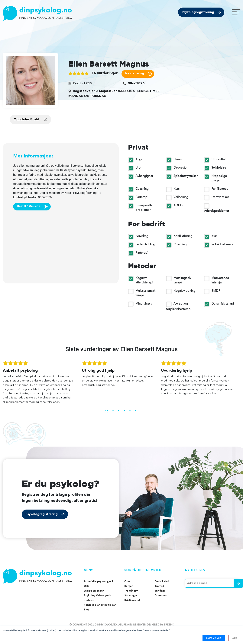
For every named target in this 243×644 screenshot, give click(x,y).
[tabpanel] (42, 384)
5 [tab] (130, 411)
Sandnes (160, 591)
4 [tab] (124, 411)
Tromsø (159, 586)
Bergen (129, 586)
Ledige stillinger (94, 591)
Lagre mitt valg (214, 638)
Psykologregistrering (198, 12)
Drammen (161, 596)
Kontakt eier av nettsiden (100, 605)
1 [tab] (107, 411)
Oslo (127, 581)
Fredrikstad (162, 581)
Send (238, 583)
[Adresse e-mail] (213, 583)
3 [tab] (119, 411)
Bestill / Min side (29, 206)
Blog (87, 610)
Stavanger (131, 596)
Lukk (234, 638)
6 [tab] (136, 411)
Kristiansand (132, 600)
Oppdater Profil (26, 119)
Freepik (169, 625)
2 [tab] (113, 411)
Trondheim (131, 591)
